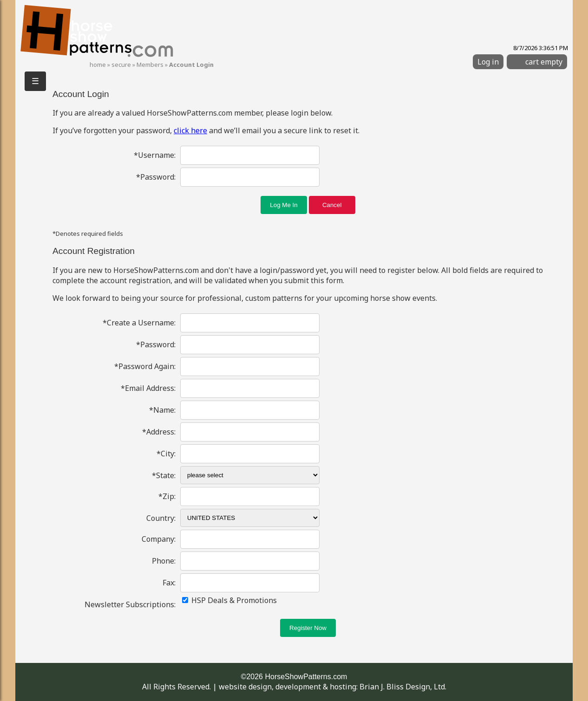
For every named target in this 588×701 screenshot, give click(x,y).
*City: (166, 454)
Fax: (169, 583)
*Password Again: (145, 366)
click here (190, 130)
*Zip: (167, 496)
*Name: (162, 410)
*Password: (156, 177)
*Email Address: (148, 388)
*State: (164, 475)
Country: (161, 518)
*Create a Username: (139, 323)
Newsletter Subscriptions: (130, 604)
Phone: (164, 561)
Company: (159, 539)
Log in (488, 62)
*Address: (159, 432)
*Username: (155, 155)
